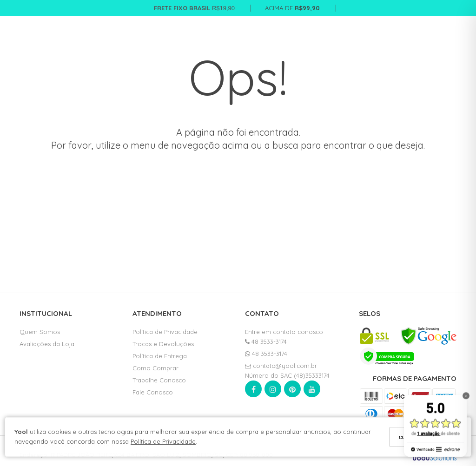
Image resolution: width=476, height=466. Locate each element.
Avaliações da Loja (47, 344)
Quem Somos (40, 332)
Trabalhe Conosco (159, 380)
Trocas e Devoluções (163, 344)
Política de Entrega (160, 356)
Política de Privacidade (163, 441)
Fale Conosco (153, 392)
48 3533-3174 (266, 341)
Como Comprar (155, 368)
